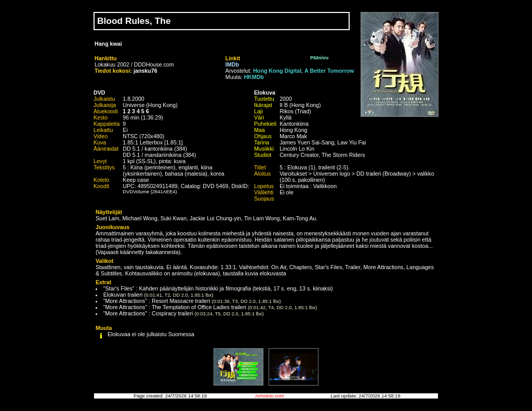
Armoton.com (269, 396)
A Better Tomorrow (329, 71)
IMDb (232, 64)
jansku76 (145, 71)
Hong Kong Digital (277, 71)
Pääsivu (319, 58)
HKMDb (254, 77)
